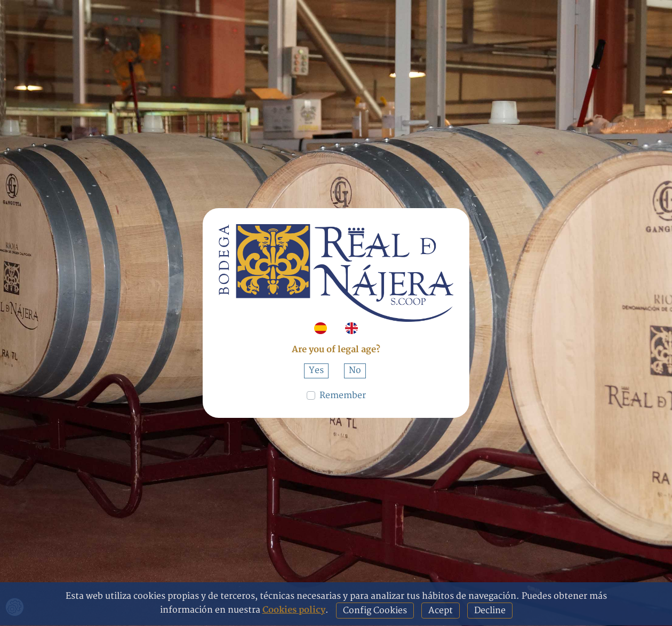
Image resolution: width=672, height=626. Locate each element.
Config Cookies (375, 611)
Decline (490, 611)
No (355, 370)
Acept (441, 611)
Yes (316, 370)
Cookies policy (294, 610)
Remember (343, 395)
